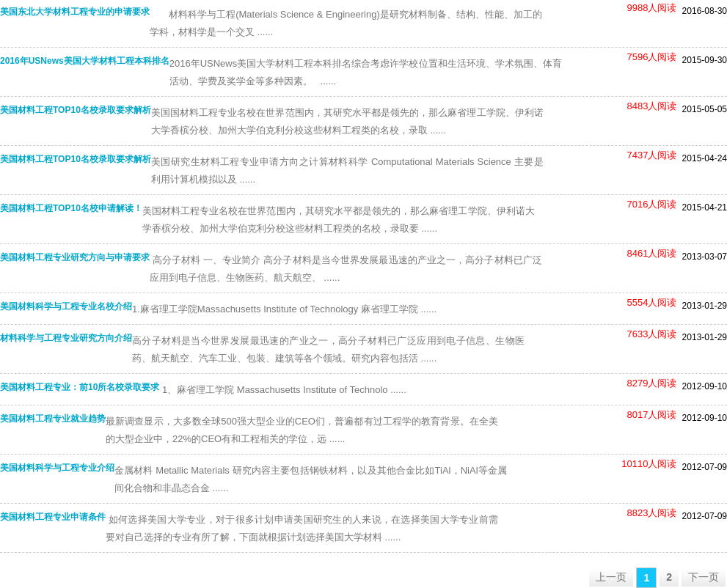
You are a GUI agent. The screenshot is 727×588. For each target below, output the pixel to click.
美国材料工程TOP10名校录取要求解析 (76, 110)
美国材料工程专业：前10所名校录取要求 (80, 387)
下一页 (704, 577)
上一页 (611, 577)
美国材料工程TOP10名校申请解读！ (71, 208)
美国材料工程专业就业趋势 (53, 419)
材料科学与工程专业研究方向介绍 (66, 338)
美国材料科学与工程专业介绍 (57, 468)
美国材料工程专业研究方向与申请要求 (75, 257)
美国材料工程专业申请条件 (53, 517)
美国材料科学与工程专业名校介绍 (66, 306)
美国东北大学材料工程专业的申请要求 (75, 12)
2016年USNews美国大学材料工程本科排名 (85, 61)
